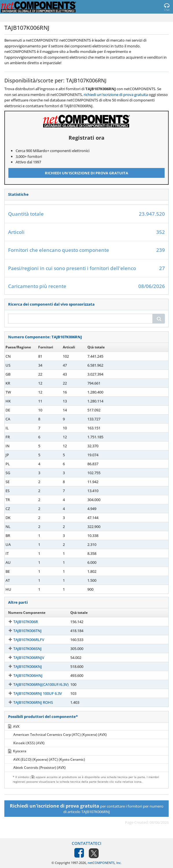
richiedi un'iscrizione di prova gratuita (116, 95)
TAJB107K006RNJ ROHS (28, 702)
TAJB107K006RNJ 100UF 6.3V (32, 693)
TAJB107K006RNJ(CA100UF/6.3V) (36, 684)
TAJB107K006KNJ (22, 666)
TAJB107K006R (20, 622)
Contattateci (86, 843)
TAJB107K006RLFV (24, 640)
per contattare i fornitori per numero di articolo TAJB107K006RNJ (87, 808)
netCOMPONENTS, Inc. (105, 863)
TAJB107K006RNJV (24, 658)
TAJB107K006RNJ (22, 356)
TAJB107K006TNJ (22, 631)
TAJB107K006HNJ (23, 675)
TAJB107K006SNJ (22, 649)
